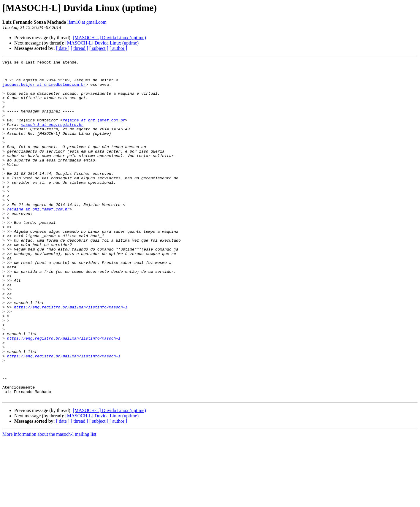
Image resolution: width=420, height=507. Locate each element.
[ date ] (63, 48)
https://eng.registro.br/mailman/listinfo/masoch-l (71, 357)
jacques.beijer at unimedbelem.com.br (44, 90)
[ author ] (118, 48)
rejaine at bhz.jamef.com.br (94, 132)
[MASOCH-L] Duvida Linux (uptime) (109, 38)
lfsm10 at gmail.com (87, 22)
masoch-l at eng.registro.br (52, 138)
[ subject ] (99, 48)
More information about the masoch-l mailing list (49, 502)
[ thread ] (79, 48)
